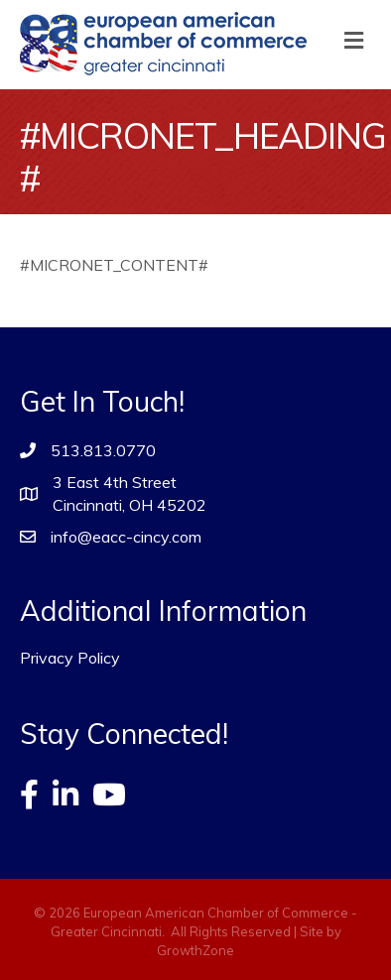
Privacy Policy (70, 658)
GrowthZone (195, 950)
